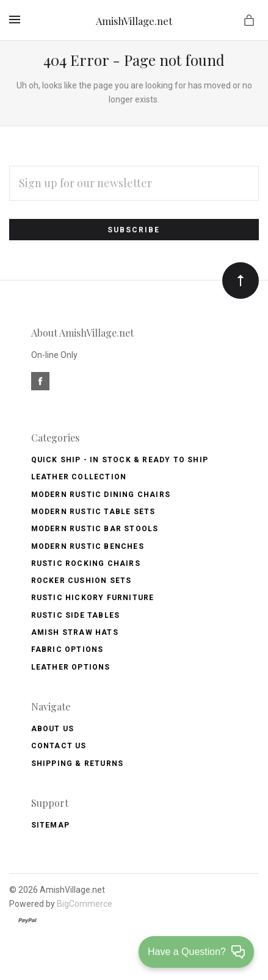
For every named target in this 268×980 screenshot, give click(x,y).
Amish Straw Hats (75, 632)
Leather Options (71, 667)
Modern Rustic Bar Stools (95, 529)
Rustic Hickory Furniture (93, 598)
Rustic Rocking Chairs (86, 563)
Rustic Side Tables (76, 615)
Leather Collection (79, 477)
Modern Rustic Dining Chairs (101, 495)
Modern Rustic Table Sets (93, 512)
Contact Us (59, 746)
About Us (53, 729)
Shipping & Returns (78, 764)
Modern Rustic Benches (88, 546)
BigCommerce (85, 904)
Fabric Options (67, 649)
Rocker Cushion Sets (81, 581)
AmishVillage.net (134, 21)
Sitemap (50, 825)
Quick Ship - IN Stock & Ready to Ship (120, 460)
